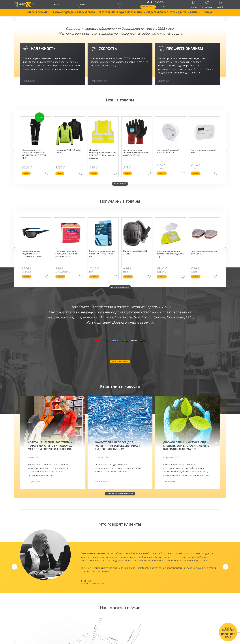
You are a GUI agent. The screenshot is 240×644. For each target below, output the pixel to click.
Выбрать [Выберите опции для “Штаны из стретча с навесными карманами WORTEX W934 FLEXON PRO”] (32, 181)
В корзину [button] (168, 181)
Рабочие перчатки (38, 12)
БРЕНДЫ (195, 12)
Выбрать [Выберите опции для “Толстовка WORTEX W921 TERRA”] (66, 181)
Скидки (208, 12)
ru (56, 4)
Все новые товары (120, 193)
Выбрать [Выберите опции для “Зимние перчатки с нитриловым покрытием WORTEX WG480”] (134, 181)
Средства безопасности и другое (166, 12)
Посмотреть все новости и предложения (120, 524)
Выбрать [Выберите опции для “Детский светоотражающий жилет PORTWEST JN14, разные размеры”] (100, 181)
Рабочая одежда (63, 12)
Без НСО (162, 7)
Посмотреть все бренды (120, 391)
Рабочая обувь (86, 12)
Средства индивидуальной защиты (121, 12)
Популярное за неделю (120, 297)
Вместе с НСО (148, 7)
